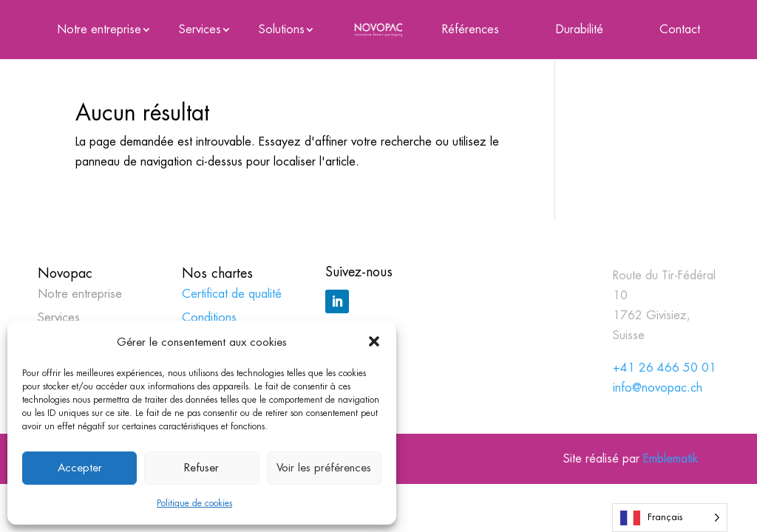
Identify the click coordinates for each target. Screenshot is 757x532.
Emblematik (671, 458)
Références (471, 31)
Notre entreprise (99, 31)
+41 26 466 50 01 (665, 368)
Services (200, 31)
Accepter (80, 467)
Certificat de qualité (232, 294)
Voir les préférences (324, 467)
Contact (680, 31)
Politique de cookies (194, 503)
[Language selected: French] (670, 518)
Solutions (282, 31)
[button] (374, 341)
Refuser (201, 467)
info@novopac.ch (658, 388)
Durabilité (580, 31)
